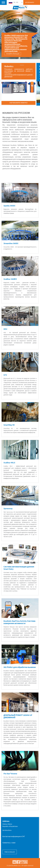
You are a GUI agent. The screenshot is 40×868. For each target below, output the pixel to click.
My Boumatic (30, 2)
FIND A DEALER (10, 851)
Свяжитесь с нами (9, 842)
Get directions (7, 830)
